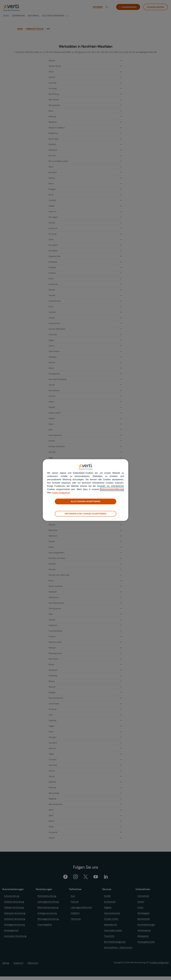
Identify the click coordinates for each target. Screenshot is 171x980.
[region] (86, 490)
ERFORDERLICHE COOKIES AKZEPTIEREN (85, 514)
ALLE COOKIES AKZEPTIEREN (85, 501)
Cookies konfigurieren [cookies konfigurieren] (63, 493)
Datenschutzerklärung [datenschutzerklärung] (112, 489)
